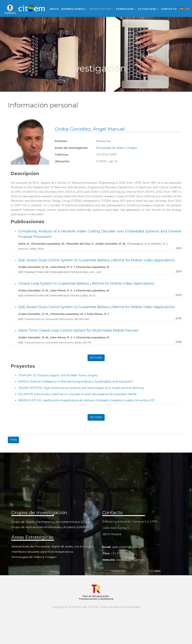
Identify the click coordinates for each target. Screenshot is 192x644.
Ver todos (96, 358)
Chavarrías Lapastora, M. (48, 244)
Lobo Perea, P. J (98, 314)
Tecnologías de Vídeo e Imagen (117, 148)
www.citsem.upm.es (130, 560)
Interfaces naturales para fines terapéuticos (42, 552)
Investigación (100, 9)
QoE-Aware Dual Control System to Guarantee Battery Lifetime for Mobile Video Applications (97, 260)
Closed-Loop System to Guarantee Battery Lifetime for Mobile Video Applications (86, 283)
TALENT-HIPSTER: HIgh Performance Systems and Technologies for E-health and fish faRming (81, 388)
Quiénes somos (73, 9)
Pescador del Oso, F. (80, 244)
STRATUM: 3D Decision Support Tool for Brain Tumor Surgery (58, 375)
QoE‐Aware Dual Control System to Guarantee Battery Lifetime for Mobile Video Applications (96, 307)
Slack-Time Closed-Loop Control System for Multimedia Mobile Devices (78, 330)
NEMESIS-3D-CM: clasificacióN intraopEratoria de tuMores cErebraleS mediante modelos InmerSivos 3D (86, 400)
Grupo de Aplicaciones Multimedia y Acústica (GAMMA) (51, 527)
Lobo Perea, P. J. (61, 267)
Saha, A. (24, 244)
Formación (125, 9)
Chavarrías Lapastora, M (92, 267)
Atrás (13, 440)
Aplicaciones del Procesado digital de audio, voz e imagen (52, 546)
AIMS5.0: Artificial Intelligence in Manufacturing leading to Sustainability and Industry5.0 (75, 382)
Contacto (169, 9)
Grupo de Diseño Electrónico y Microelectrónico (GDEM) (51, 522)
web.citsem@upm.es (127, 547)
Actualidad (147, 9)
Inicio (54, 9)
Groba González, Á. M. (110, 244)
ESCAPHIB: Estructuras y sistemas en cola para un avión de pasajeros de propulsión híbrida (77, 394)
